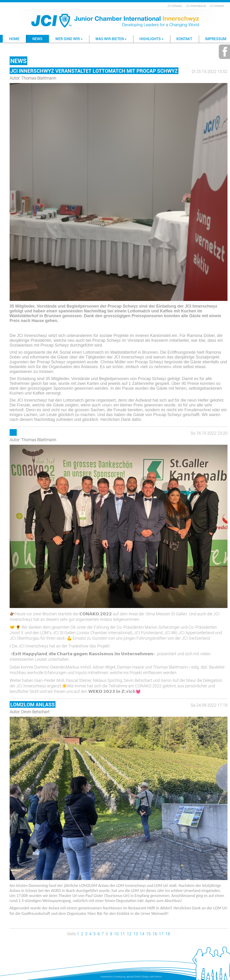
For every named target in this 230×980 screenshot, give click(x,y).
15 (148, 934)
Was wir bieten (111, 39)
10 (116, 934)
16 (155, 934)
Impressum (107, 977)
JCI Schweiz (175, 6)
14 (142, 934)
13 (136, 934)
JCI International (196, 6)
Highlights (151, 39)
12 (129, 934)
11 (123, 934)
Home (14, 39)
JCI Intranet (217, 6)
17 (161, 934)
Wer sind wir (69, 39)
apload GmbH (134, 977)
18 (168, 934)
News (37, 39)
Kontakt (184, 39)
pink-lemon (156, 977)
